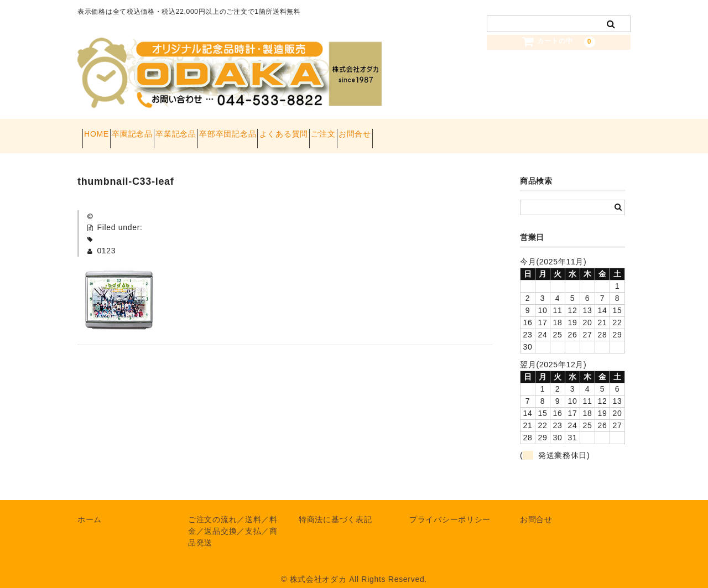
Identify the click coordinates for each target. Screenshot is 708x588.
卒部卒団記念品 (292, 131)
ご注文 (426, 131)
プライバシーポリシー (450, 508)
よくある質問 (367, 131)
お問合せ (478, 131)
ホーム (90, 508)
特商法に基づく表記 (335, 508)
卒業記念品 (220, 131)
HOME (101, 131)
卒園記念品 (157, 131)
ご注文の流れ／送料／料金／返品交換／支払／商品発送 (233, 520)
